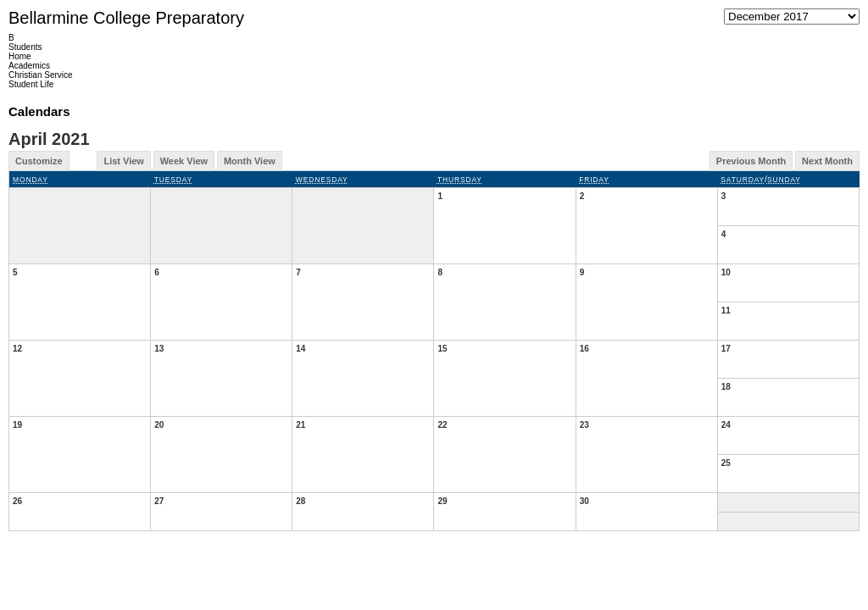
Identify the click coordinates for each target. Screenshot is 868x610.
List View (123, 161)
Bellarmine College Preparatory (126, 18)
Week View (184, 161)
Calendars (39, 111)
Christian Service (41, 75)
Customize (39, 161)
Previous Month (751, 161)
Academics (29, 66)
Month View (250, 161)
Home (20, 56)
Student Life (31, 84)
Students (25, 47)
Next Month (827, 161)
